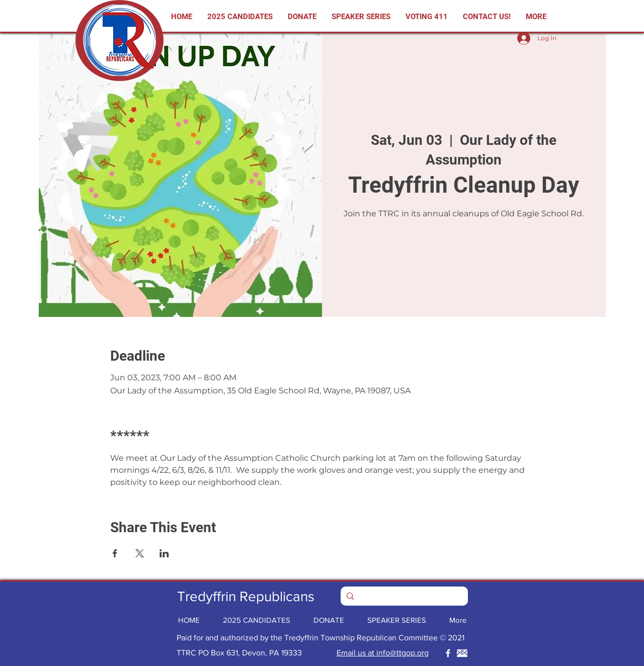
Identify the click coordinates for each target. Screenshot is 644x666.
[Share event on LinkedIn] (164, 553)
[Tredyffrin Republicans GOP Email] (462, 653)
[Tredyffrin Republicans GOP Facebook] (448, 653)
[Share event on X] (140, 553)
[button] (427, 17)
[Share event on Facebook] (115, 553)
